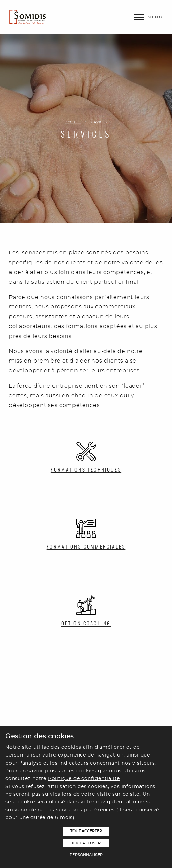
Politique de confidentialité (84, 779)
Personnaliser (86, 855)
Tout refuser (86, 843)
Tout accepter (86, 831)
